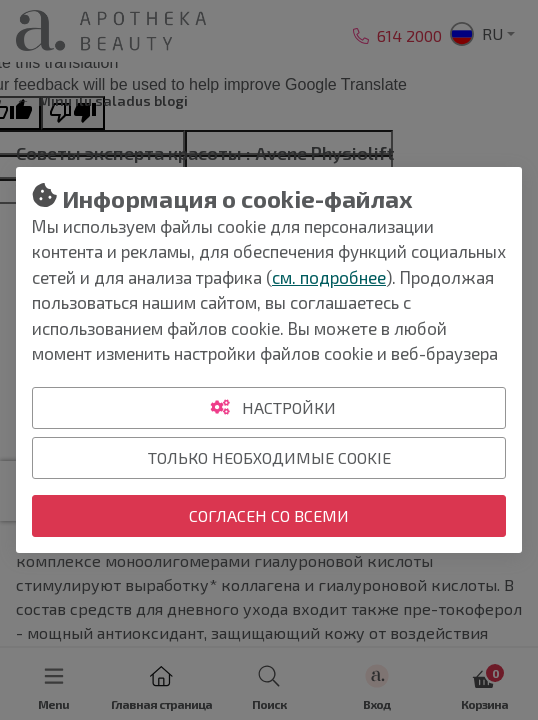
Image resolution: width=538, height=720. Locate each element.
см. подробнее (329, 277)
